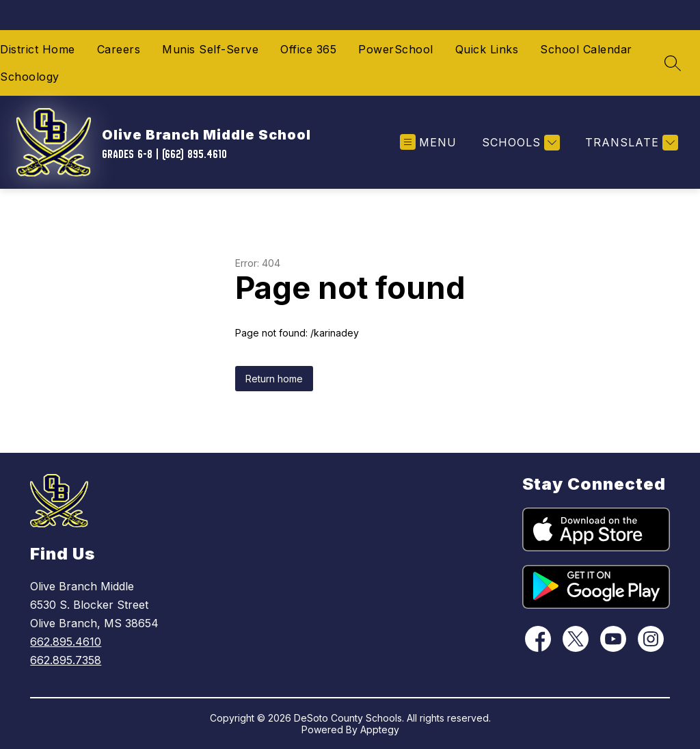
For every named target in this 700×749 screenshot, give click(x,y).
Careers (119, 49)
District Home (38, 49)
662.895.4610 (66, 642)
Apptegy (380, 730)
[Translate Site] (630, 143)
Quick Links (487, 49)
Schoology (30, 77)
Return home (274, 379)
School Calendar (586, 49)
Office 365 (308, 49)
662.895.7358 (66, 660)
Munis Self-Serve (210, 49)
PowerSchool (396, 49)
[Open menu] (428, 143)
